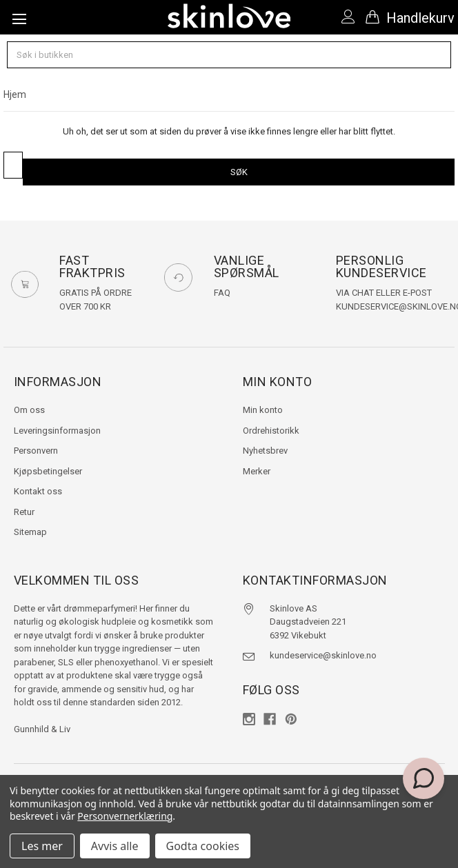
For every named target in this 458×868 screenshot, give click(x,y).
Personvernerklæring (125, 816)
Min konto (263, 410)
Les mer (42, 846)
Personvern (36, 451)
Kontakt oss (38, 491)
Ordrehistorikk (271, 431)
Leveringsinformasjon (57, 431)
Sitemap (30, 532)
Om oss (29, 410)
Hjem (15, 94)
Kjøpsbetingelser (48, 471)
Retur (24, 512)
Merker (257, 471)
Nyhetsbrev (265, 451)
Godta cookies (203, 846)
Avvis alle (115, 846)
